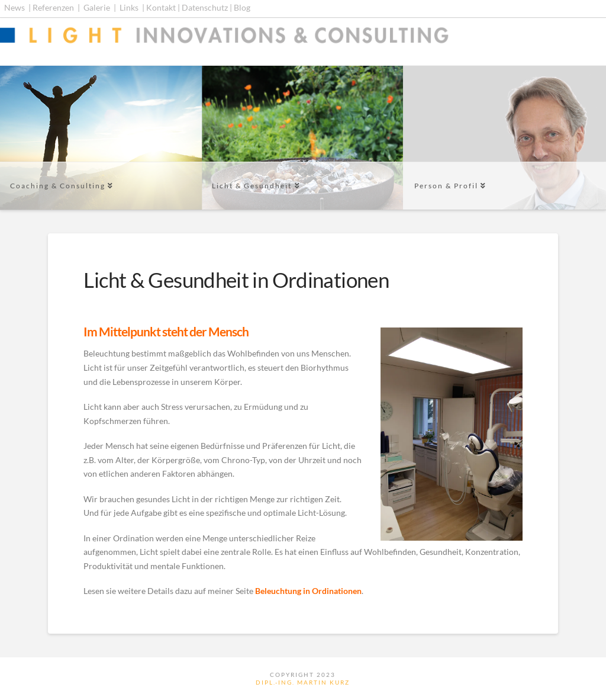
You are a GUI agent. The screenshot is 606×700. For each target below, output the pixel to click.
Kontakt (161, 7)
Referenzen (53, 7)
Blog (242, 7)
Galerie (97, 7)
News (14, 7)
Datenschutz (205, 7)
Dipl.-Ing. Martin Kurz (303, 682)
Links (129, 7)
